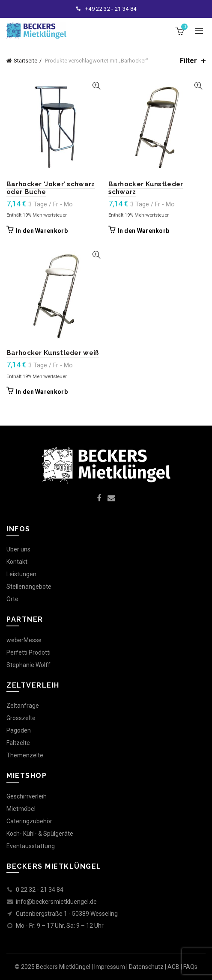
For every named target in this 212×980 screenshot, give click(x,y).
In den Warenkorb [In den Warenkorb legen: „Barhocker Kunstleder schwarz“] (144, 231)
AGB (173, 967)
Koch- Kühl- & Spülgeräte (40, 834)
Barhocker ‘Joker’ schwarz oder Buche (51, 188)
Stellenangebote (29, 587)
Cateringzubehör (29, 821)
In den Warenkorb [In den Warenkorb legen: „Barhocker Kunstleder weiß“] (42, 392)
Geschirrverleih (27, 796)
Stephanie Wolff (28, 665)
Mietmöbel (21, 809)
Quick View (97, 86)
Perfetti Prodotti (28, 652)
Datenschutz (146, 967)
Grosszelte (21, 718)
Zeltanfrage (23, 706)
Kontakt (17, 562)
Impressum (110, 967)
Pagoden (19, 730)
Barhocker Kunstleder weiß (53, 353)
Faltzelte (18, 743)
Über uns (18, 549)
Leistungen (21, 574)
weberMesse (24, 640)
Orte (12, 599)
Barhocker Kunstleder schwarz (146, 188)
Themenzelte (25, 755)
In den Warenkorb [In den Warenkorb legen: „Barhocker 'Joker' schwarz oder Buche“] (42, 231)
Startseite (25, 61)
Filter (188, 61)
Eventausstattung (31, 846)
